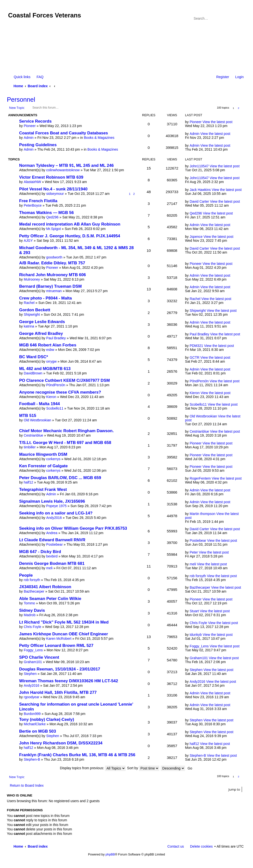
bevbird (52, 556)
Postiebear (54, 544)
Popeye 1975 (56, 506)
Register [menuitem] (223, 77)
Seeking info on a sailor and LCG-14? (56, 513)
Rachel (29, 303)
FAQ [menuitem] (40, 77)
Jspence (196, 237)
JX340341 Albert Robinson (45, 587)
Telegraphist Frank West (43, 490)
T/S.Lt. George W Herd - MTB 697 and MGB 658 (65, 443)
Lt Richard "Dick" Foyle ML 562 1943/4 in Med (64, 622)
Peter (194, 552)
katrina (29, 326)
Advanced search (240, 18)
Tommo (29, 603)
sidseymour (55, 194)
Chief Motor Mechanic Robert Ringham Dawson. (66, 431)
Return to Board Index (27, 785)
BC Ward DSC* (34, 357)
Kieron (51, 397)
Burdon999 (32, 714)
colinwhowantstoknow (63, 170)
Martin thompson (203, 514)
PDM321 (196, 346)
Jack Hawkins (200, 190)
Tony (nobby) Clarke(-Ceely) (47, 719)
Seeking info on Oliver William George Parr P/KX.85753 (73, 528)
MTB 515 (28, 416)
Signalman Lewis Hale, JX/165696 (52, 501)
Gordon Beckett (35, 310)
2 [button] (239, 108)
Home (18, 86)
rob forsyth (32, 580)
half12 (28, 482)
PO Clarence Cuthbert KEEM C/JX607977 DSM (65, 380)
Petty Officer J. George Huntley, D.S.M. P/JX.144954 (70, 236)
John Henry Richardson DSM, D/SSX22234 (61, 743)
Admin (29, 138)
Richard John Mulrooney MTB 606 (53, 275)
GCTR (195, 357)
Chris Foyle (33, 627)
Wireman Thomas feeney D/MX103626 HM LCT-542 (69, 681)
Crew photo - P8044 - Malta (46, 298)
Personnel (21, 100)
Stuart (194, 611)
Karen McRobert (59, 639)
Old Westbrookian (38, 420)
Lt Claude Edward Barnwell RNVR (52, 540)
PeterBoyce (33, 205)
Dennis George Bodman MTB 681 (52, 563)
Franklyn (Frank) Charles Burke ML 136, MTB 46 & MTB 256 (77, 755)
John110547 (199, 166)
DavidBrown (33, 373)
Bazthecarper (34, 591)
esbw (50, 350)
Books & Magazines (99, 138)
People (26, 575)
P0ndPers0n (56, 385)
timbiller (30, 447)
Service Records (35, 121)
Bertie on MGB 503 (38, 731)
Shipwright (32, 314)
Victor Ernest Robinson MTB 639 (51, 177)
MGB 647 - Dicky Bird (40, 552)
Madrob (30, 615)
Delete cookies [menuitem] (201, 846)
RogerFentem (200, 478)
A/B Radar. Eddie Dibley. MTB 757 (52, 263)
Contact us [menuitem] (176, 846)
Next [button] (244, 108)
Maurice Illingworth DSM (43, 454)
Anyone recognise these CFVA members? (60, 392)
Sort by (143, 768)
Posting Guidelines (38, 145)
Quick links (22, 77)
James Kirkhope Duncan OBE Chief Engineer (64, 634)
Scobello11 (55, 408)
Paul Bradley (56, 338)
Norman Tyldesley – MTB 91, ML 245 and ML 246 (66, 165)
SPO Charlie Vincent (39, 657)
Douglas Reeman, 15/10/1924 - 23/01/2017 (60, 669)
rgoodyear (32, 697)
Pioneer (30, 126)
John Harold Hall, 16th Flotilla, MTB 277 (58, 692)
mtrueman (54, 291)
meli (49, 568)
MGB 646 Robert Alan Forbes (48, 345)
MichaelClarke (35, 724)
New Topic (17, 108)
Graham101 (33, 662)
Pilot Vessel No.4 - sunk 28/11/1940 (53, 189)
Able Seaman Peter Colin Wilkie (50, 599)
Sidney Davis (32, 610)
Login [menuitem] (240, 77)
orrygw (51, 361)
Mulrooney (32, 279)
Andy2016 (54, 518)
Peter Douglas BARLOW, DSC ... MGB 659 (60, 478)
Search (233, 18)
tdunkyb (196, 635)
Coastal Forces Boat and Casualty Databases (64, 133)
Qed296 (52, 217)
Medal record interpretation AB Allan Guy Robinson (70, 224)
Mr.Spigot (53, 229)
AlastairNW (32, 182)
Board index (38, 86)
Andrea (52, 533)
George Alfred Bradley (41, 334)
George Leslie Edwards (42, 322)
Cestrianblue (33, 435)
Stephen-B (32, 759)
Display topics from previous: (93, 768)
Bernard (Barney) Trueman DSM (50, 286)
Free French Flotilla (38, 201)
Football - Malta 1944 (40, 404)
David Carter (199, 201)
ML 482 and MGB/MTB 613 (45, 369)
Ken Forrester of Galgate (43, 466)
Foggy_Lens (33, 650)
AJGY (28, 241)
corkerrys (53, 459)
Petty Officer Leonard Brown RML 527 (56, 646)
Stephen (30, 674)
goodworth (54, 257)
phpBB (110, 854)
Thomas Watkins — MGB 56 (47, 213)
